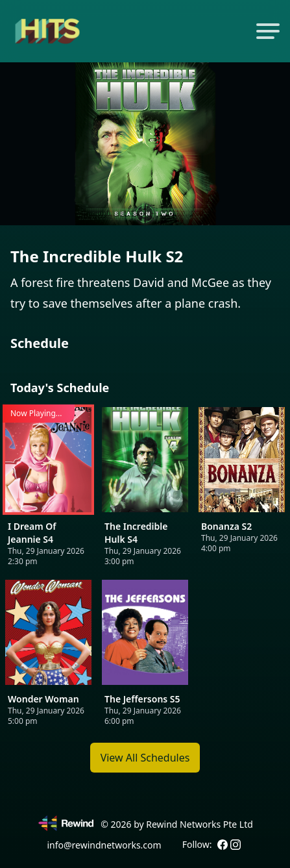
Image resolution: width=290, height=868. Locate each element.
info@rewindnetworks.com (104, 845)
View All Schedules (145, 758)
